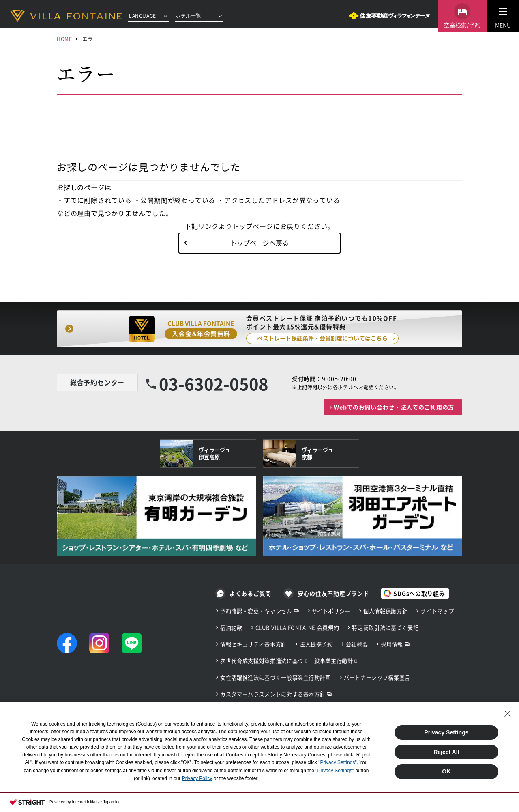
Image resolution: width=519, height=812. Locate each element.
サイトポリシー (331, 611)
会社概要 (357, 644)
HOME (64, 39)
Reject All (446, 752)
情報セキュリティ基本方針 (253, 644)
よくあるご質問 (250, 593)
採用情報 (392, 644)
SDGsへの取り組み (419, 593)
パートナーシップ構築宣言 (377, 677)
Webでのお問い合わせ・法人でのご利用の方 (394, 407)
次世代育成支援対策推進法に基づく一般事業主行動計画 (289, 661)
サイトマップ (437, 611)
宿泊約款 (231, 628)
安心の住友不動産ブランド (333, 593)
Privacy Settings (446, 732)
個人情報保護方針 (385, 611)
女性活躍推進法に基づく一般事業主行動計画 (276, 677)
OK (446, 771)
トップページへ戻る (259, 243)
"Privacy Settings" (338, 762)
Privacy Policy (197, 778)
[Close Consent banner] (508, 714)
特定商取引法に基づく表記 (385, 628)
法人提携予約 (316, 644)
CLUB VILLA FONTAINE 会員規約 (297, 628)
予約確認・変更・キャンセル (256, 611)
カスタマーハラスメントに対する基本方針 (273, 694)
